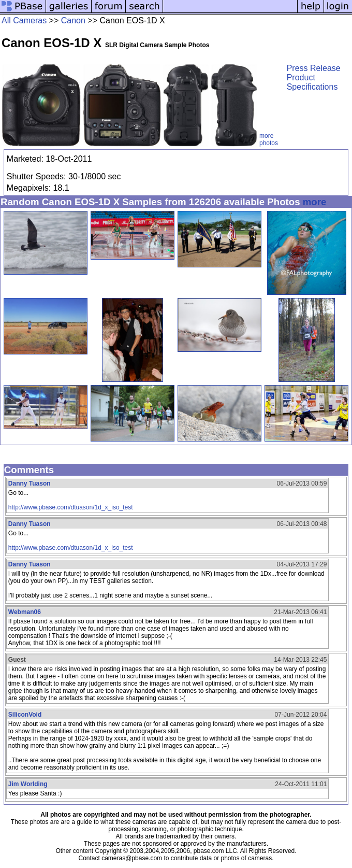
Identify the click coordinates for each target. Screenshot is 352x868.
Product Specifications (312, 82)
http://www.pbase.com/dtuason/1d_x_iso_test (71, 507)
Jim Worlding (28, 784)
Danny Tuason (30, 483)
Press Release (314, 68)
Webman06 (25, 612)
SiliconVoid (25, 715)
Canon (73, 20)
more (315, 202)
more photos (269, 139)
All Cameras (24, 20)
